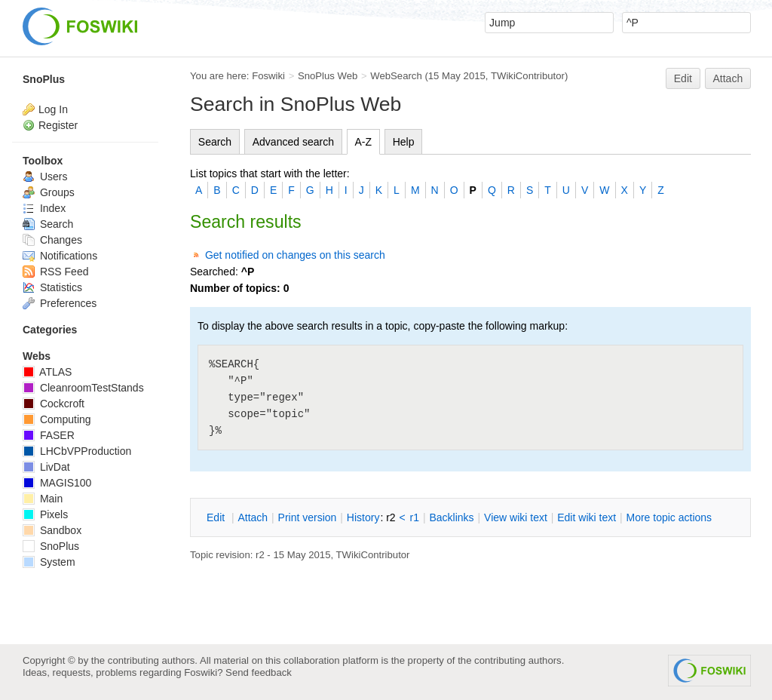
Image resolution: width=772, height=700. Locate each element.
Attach (728, 78)
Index (44, 208)
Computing (57, 419)
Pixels (45, 514)
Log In (53, 109)
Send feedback (259, 672)
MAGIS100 (57, 483)
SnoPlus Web (328, 76)
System (49, 562)
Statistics (52, 287)
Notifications (60, 256)
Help (404, 142)
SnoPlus (44, 79)
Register (58, 125)
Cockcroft (54, 404)
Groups (49, 192)
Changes (52, 240)
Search (215, 142)
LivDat (46, 467)
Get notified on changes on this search (295, 255)
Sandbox (52, 530)
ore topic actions (669, 517)
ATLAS (47, 372)
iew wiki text (516, 517)
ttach (253, 517)
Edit (683, 78)
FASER (49, 435)
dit (217, 517)
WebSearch (396, 76)
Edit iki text (587, 517)
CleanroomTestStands (83, 388)
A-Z (364, 142)
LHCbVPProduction (77, 451)
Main (43, 499)
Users (45, 177)
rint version (308, 517)
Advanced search (293, 142)
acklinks (451, 517)
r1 (415, 517)
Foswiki (268, 76)
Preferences (60, 303)
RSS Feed (55, 272)
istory (363, 517)
